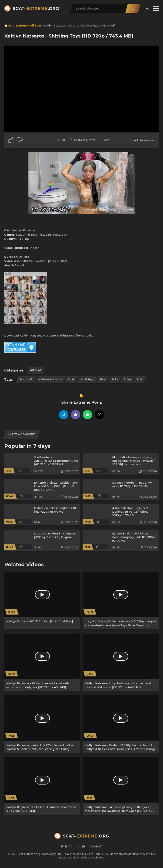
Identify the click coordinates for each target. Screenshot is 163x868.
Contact (96, 846)
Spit (140, 379)
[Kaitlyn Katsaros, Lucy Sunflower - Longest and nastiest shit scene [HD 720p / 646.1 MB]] (121, 662)
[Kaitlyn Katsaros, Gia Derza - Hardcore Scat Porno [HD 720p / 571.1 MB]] (42, 786)
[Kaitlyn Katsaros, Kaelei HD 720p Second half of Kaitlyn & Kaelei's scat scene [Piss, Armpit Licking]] (121, 724)
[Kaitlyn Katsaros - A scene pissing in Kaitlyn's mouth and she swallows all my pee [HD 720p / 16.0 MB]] (121, 786)
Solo (115, 379)
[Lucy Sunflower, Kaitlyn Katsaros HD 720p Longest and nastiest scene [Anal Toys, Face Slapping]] (121, 601)
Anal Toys (87, 379)
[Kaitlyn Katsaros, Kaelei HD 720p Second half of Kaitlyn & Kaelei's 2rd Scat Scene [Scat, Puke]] (42, 724)
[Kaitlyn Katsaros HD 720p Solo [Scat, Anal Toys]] (42, 601)
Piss (103, 379)
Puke (127, 379)
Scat (71, 379)
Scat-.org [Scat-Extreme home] (36, 8)
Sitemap (67, 846)
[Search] (133, 8)
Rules (81, 846)
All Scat (36, 25)
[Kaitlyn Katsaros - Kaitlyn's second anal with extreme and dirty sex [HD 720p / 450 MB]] (42, 662)
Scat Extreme (18, 25)
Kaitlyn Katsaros (50, 379)
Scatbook (26, 379)
